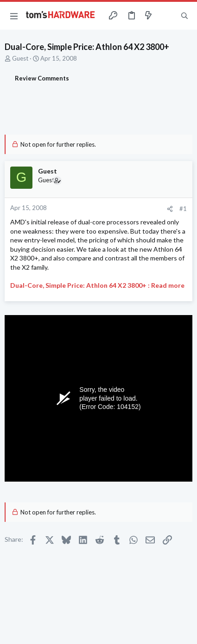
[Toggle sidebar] (166, 16)
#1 (183, 209)
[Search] (184, 16)
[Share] (170, 209)
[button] (14, 16)
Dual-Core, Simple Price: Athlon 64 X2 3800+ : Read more (97, 285)
